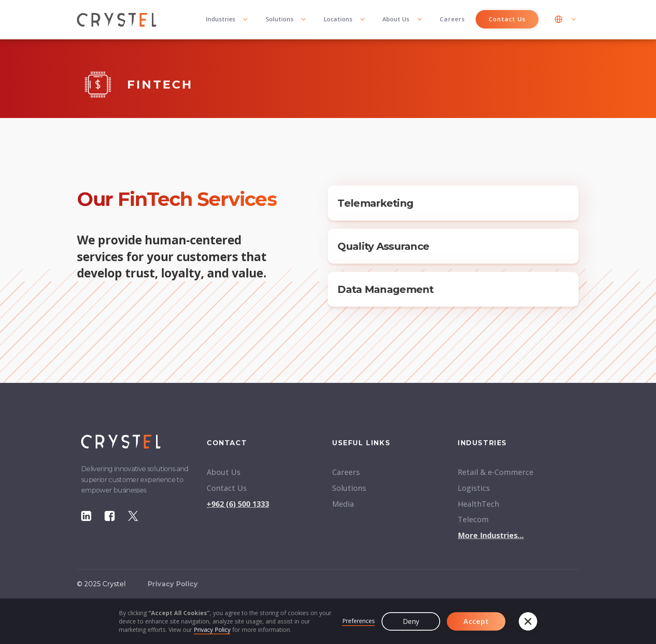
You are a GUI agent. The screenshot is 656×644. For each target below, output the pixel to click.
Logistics (474, 488)
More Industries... (491, 535)
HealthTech (478, 504)
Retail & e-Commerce (496, 472)
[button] (227, 20)
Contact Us (507, 19)
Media (343, 504)
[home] (117, 20)
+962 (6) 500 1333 (238, 504)
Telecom (473, 519)
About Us (224, 472)
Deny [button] (411, 621)
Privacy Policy (212, 630)
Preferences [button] (359, 621)
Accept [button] (476, 621)
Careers (452, 19)
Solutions (349, 488)
